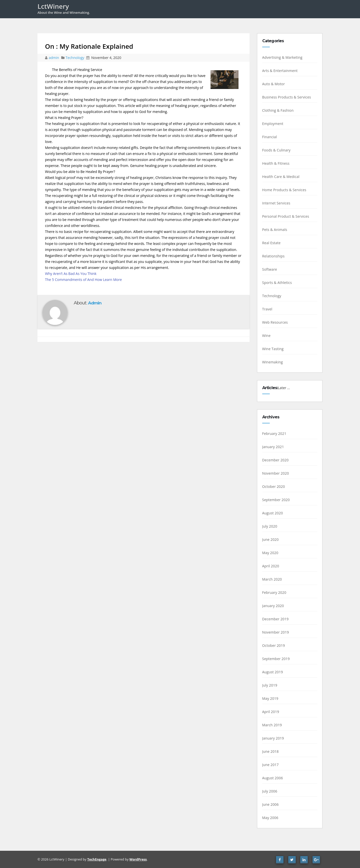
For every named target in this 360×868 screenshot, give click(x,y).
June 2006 (270, 804)
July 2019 (270, 685)
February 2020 (274, 592)
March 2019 (272, 725)
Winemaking (273, 362)
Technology (75, 58)
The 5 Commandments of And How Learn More (83, 280)
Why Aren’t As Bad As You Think (71, 274)
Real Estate (271, 243)
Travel (267, 309)
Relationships (273, 256)
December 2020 (275, 460)
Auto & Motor (274, 84)
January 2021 (273, 447)
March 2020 (272, 579)
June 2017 (270, 765)
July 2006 (270, 791)
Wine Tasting (273, 349)
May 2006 (270, 818)
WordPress (138, 859)
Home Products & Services (284, 190)
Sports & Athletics (277, 283)
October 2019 (274, 645)
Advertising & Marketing (282, 57)
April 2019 (271, 712)
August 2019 (273, 672)
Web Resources (275, 322)
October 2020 (274, 486)
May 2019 (270, 698)
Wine (266, 336)
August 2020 (273, 513)
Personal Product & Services (286, 216)
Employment (273, 124)
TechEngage (97, 859)
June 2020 (270, 539)
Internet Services (276, 203)
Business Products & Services (287, 97)
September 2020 (276, 500)
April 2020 (271, 566)
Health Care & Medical (281, 177)
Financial (270, 137)
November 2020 (276, 473)
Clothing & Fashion (278, 110)
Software (270, 269)
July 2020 (270, 526)
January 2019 (273, 738)
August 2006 (273, 778)
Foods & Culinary (276, 150)
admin (54, 58)
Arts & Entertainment (280, 71)
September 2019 (276, 659)
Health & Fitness (276, 163)
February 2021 (274, 434)
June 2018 (270, 751)
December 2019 (275, 619)
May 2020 (270, 553)
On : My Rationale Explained (89, 46)
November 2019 (276, 632)
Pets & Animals (275, 230)
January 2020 (273, 606)
